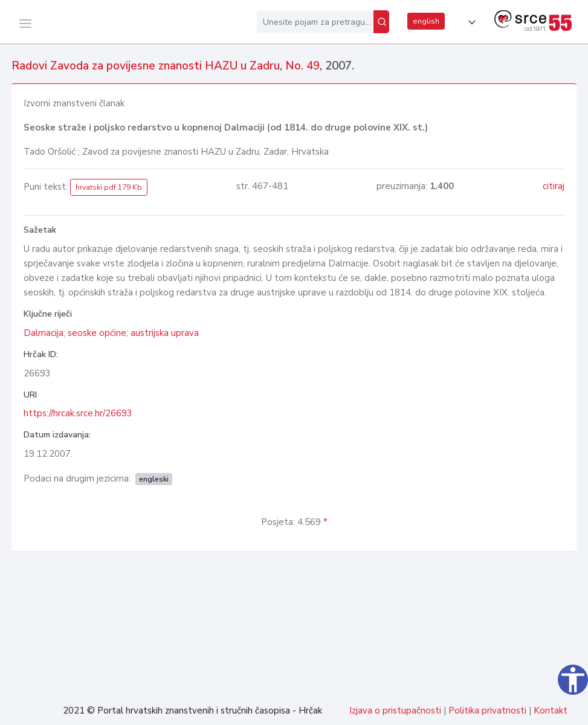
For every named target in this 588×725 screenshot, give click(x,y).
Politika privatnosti (487, 710)
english (426, 21)
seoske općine (97, 333)
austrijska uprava (165, 333)
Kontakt (551, 710)
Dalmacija (44, 333)
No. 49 (302, 66)
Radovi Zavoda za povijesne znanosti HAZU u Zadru (146, 66)
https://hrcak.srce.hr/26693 (78, 413)
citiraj (554, 186)
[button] (470, 22)
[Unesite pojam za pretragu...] (315, 22)
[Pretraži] (381, 22)
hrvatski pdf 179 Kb (109, 187)
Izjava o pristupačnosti (395, 710)
